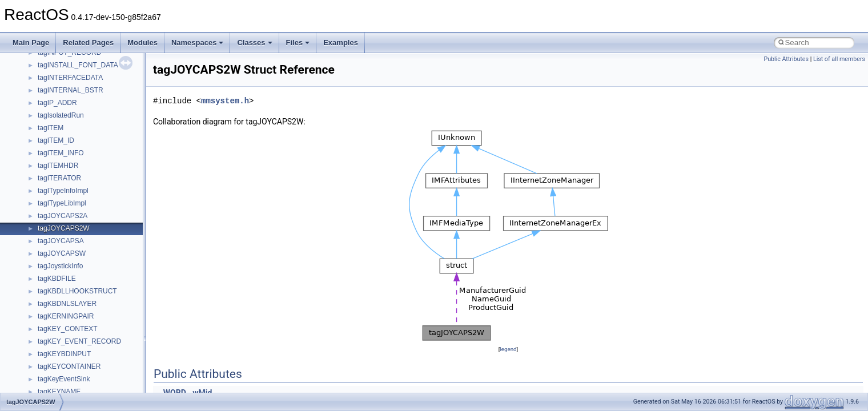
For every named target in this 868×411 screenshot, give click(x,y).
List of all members (839, 59)
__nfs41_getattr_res (68, 72)
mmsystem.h (225, 101)
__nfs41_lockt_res (65, 172)
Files (298, 43)
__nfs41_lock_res (65, 135)
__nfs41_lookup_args (71, 210)
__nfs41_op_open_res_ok (77, 311)
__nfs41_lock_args (67, 122)
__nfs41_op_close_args (74, 260)
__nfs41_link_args (65, 97)
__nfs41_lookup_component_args (89, 223)
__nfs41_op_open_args (74, 285)
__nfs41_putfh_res (66, 386)
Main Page (31, 43)
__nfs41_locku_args (68, 185)
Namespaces (198, 43)
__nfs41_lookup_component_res (87, 235)
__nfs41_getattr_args (70, 59)
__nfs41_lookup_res (69, 248)
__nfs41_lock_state (67, 147)
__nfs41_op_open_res (72, 298)
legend (508, 349)
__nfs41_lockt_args (67, 160)
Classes (254, 43)
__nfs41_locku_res (67, 198)
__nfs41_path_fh (63, 361)
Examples (341, 43)
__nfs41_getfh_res (66, 84)
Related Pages (88, 43)
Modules (142, 43)
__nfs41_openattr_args (73, 336)
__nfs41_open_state (69, 323)
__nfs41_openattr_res (71, 348)
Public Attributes (786, 59)
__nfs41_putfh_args (68, 373)
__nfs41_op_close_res (72, 273)
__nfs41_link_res (64, 110)
